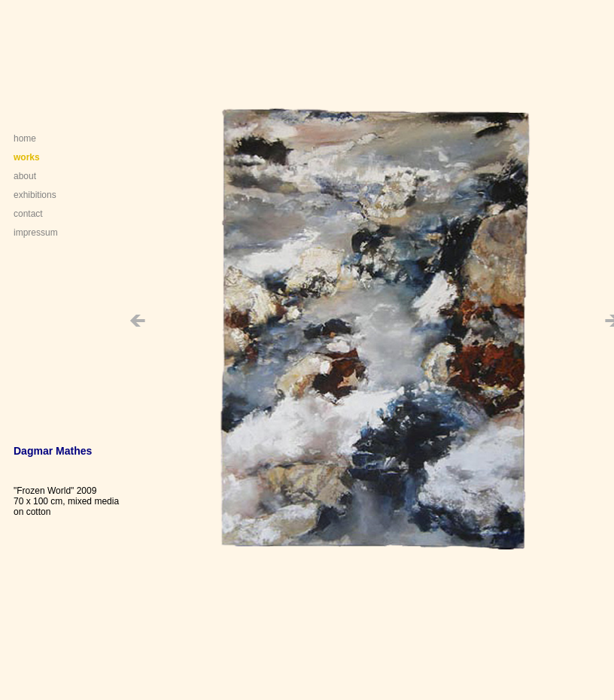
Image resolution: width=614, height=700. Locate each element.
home (25, 138)
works (27, 157)
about (25, 176)
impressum (36, 233)
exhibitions (35, 195)
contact (28, 214)
